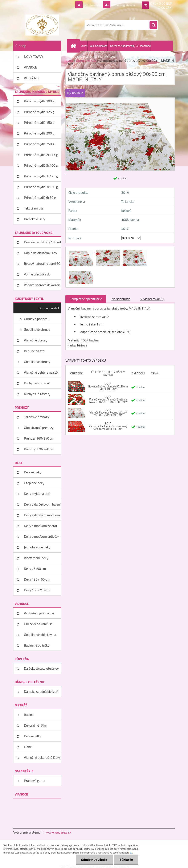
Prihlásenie (92, 5)
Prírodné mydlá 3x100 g (41, 165)
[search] (153, 25)
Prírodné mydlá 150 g (39, 122)
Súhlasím (126, 860)
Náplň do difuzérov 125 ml (40, 254)
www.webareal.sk (59, 832)
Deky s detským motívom (42, 515)
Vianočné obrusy (36, 340)
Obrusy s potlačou (37, 319)
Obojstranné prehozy (39, 428)
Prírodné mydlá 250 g (39, 144)
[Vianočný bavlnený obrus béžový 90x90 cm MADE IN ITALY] (81, 251)
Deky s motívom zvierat (41, 526)
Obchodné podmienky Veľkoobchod (130, 46)
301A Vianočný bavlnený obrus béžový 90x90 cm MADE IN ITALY (108, 412)
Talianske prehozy (36, 417)
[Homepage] (74, 46)
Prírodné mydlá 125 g (39, 112)
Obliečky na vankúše (38, 624)
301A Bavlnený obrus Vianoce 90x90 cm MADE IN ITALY (108, 386)
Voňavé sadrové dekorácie (42, 285)
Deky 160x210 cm (37, 590)
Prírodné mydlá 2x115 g (41, 155)
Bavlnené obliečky (37, 645)
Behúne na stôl (35, 351)
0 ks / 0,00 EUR (161, 3)
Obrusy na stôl (49, 308)
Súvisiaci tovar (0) (152, 299)
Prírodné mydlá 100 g (39, 101)
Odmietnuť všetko (94, 860)
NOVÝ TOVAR (33, 57)
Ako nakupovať (99, 46)
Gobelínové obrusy (37, 329)
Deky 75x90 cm (35, 569)
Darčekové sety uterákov (41, 668)
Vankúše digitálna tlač (39, 613)
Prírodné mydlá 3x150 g (41, 187)
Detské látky (33, 736)
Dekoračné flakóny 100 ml (42, 242)
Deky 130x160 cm (37, 579)
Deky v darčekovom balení (42, 504)
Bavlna (29, 715)
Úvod (69, 61)
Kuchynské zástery (37, 394)
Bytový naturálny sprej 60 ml (42, 265)
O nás (84, 46)
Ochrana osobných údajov (87, 57)
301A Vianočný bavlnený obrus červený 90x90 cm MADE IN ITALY (108, 426)
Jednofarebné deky (37, 547)
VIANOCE (30, 67)
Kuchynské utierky (37, 383)
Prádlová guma (35, 781)
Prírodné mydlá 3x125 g (41, 176)
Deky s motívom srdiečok (42, 536)
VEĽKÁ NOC (32, 78)
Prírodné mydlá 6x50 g (40, 198)
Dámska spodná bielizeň (41, 692)
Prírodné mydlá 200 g (39, 133)
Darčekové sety (35, 219)
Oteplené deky (34, 483)
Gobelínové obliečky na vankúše (40, 636)
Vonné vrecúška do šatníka (37, 276)
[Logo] (42, 25)
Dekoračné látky (35, 725)
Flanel (28, 747)
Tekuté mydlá (33, 208)
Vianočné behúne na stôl (41, 372)
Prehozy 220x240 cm (39, 449)
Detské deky (33, 472)
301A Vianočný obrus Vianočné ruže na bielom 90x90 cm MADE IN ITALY (108, 399)
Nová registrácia (123, 5)
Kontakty (110, 57)
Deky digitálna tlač (37, 494)
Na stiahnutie (121, 299)
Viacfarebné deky (36, 558)
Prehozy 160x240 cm (39, 438)
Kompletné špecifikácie (86, 299)
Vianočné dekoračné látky (42, 757)
